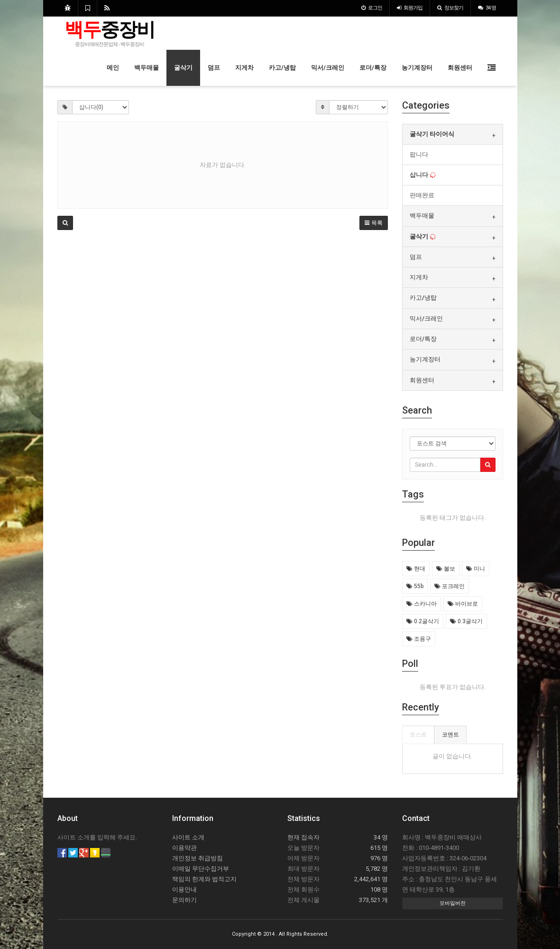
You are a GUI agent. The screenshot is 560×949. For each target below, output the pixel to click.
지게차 (244, 68)
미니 (476, 569)
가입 (410, 8)
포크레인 (450, 586)
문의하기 (184, 900)
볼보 (446, 569)
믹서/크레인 (328, 68)
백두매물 (147, 68)
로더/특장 (373, 68)
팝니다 (419, 154)
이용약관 (184, 848)
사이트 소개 (188, 837)
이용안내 (184, 889)
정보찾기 (450, 8)
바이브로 (463, 604)
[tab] (453, 134)
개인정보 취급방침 (197, 858)
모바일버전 (453, 903)
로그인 (372, 8)
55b (415, 586)
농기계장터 (417, 68)
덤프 (214, 68)
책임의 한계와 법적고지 (204, 879)
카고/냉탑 (282, 68)
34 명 (487, 8)
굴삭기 (183, 68)
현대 (416, 569)
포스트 (418, 735)
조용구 (419, 639)
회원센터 (460, 68)
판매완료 (422, 195)
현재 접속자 (303, 837)
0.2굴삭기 (423, 621)
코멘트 (450, 735)
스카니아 (422, 604)
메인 (113, 68)
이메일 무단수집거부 (201, 869)
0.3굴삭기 (466, 621)
